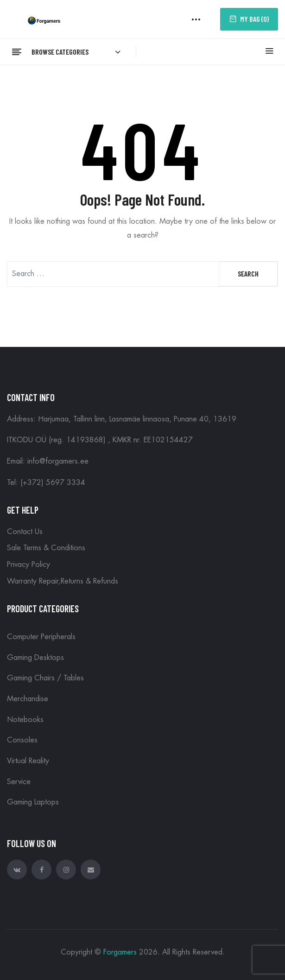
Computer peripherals (41, 637)
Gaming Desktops (35, 658)
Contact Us (25, 532)
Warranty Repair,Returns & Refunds (63, 581)
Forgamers (120, 952)
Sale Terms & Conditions (46, 548)
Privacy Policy (28, 565)
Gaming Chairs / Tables (45, 678)
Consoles (22, 740)
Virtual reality (28, 761)
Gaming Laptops (33, 802)
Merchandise (28, 699)
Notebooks (25, 720)
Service (19, 782)
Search (248, 273)
